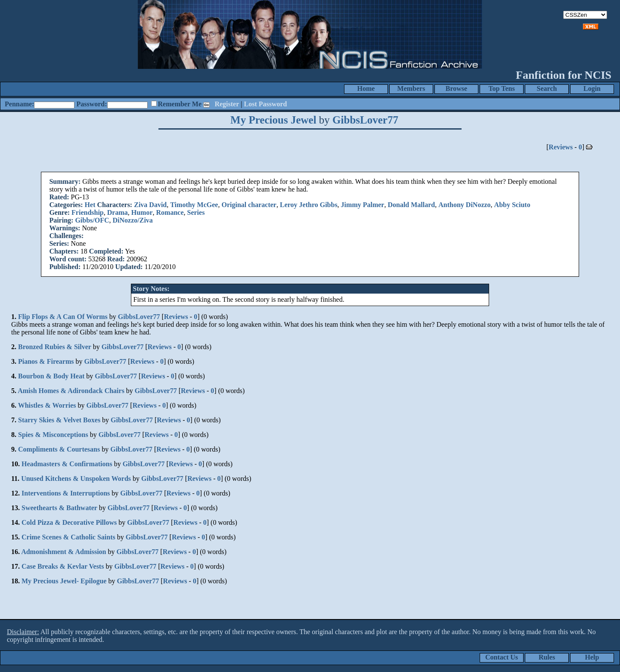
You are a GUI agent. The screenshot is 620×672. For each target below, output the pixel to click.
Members (411, 88)
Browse (456, 88)
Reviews (561, 147)
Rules (547, 657)
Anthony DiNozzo (464, 205)
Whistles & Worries (47, 405)
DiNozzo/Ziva (133, 220)
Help (592, 657)
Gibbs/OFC (92, 220)
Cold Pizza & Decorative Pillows (69, 522)
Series (196, 212)
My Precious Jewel (273, 120)
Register (227, 104)
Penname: (19, 104)
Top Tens (501, 88)
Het (90, 205)
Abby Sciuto (512, 205)
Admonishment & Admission (64, 552)
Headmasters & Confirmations (67, 464)
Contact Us (502, 657)
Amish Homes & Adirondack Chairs (71, 391)
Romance (170, 212)
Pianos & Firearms (46, 361)
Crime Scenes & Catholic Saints (68, 537)
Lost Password (266, 104)
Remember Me (180, 104)
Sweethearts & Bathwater (59, 508)
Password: (91, 104)
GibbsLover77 (365, 120)
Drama (118, 212)
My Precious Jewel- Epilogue (64, 581)
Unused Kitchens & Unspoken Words (76, 478)
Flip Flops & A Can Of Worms (63, 317)
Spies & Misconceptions (53, 435)
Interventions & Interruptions (66, 493)
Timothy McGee (194, 205)
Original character (249, 205)
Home (366, 88)
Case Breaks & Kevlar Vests (63, 566)
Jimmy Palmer (363, 205)
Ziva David (150, 205)
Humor (142, 212)
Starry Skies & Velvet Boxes (59, 420)
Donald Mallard (411, 205)
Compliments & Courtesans (59, 449)
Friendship (88, 212)
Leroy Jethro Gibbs (309, 205)
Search (547, 88)
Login (592, 88)
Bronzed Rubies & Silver (55, 347)
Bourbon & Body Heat (51, 376)
